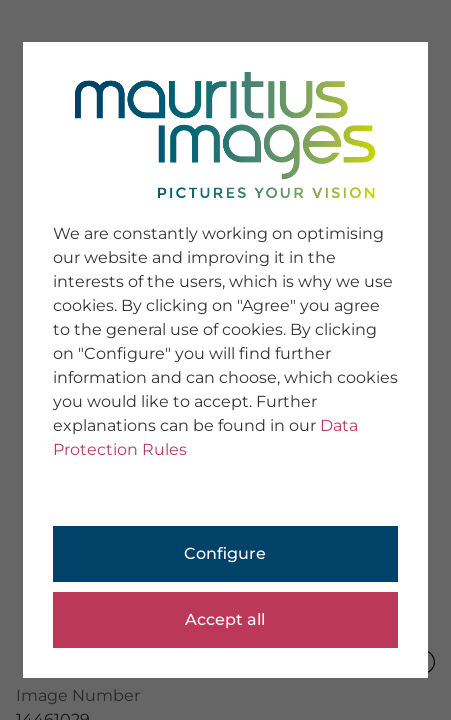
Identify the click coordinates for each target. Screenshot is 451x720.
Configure (225, 553)
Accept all (225, 619)
